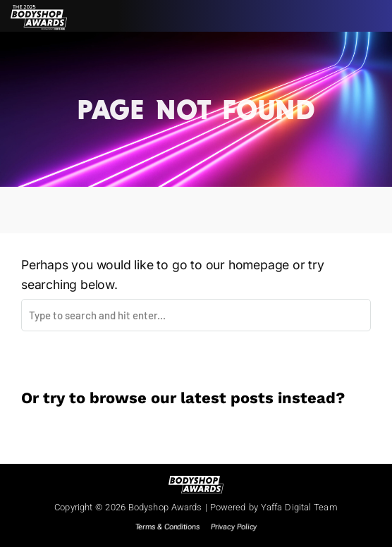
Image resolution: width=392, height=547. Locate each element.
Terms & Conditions (167, 527)
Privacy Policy (234, 527)
